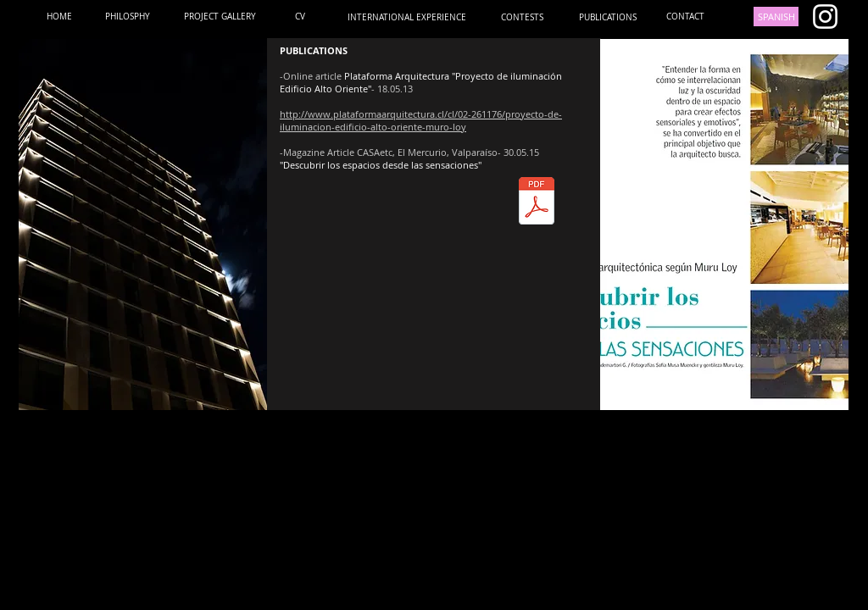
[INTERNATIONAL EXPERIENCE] (407, 17)
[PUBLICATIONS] (607, 17)
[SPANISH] (776, 17)
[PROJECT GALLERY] (220, 17)
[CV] (300, 17)
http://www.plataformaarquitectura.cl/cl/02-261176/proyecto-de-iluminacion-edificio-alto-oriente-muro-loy (421, 120)
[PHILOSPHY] (128, 17)
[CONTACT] (685, 17)
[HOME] (59, 17)
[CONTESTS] (522, 17)
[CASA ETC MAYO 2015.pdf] (536, 203)
